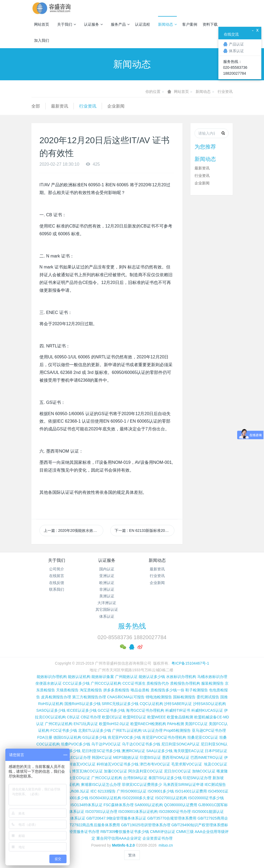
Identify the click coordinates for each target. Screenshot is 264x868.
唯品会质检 (140, 690)
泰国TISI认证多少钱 (165, 778)
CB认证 (73, 717)
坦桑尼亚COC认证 (203, 737)
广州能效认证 (126, 677)
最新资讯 (60, 106)
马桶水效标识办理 (212, 677)
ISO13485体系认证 (87, 805)
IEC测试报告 (215, 784)
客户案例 (190, 24)
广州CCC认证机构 (106, 683)
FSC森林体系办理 (119, 805)
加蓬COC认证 (115, 771)
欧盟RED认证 (135, 717)
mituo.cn (166, 845)
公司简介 (57, 569)
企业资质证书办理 (157, 838)
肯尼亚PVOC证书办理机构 (164, 737)
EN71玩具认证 (86, 724)
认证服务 (93, 24)
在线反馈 (57, 583)
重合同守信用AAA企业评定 (119, 838)
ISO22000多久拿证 (138, 798)
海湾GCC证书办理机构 (145, 710)
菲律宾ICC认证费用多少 (142, 784)
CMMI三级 (185, 832)
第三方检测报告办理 (89, 697)
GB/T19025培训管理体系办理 (146, 825)
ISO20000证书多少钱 (206, 798)
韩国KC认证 (102, 757)
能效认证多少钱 (152, 677)
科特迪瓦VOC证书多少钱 (118, 764)
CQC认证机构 (151, 704)
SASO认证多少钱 (51, 710)
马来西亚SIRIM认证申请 (183, 784)
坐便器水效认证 (49, 683)
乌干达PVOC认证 (106, 744)
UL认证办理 (153, 730)
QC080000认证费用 (181, 805)
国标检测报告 (184, 697)
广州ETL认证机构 (127, 730)
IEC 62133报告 (103, 791)
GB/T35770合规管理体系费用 (172, 818)
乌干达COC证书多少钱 (141, 744)
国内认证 (107, 569)
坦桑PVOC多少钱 (76, 744)
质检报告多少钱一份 (167, 690)
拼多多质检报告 (116, 690)
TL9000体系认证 (70, 812)
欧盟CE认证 (112, 717)
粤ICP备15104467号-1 (190, 663)
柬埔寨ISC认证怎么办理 (101, 784)
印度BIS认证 (150, 757)
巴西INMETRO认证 (207, 757)
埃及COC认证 (216, 764)
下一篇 (144, 530)
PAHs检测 (176, 724)
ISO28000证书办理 (175, 812)
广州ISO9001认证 (132, 791)
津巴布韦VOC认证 (155, 764)
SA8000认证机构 (149, 805)
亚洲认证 (107, 576)
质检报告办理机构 (185, 683)
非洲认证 (107, 589)
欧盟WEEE (157, 717)
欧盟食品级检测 (180, 717)
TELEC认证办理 (77, 757)
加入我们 (42, 40)
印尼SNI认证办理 (197, 778)
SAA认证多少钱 (159, 751)
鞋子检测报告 (197, 690)
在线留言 (57, 576)
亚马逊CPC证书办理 (209, 730)
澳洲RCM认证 (133, 751)
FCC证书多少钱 (64, 730)
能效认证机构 (79, 677)
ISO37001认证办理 (101, 812)
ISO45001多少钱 (74, 798)
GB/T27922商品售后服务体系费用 (92, 825)
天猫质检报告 (67, 690)
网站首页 (42, 24)
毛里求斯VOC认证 (186, 764)
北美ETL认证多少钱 (95, 730)
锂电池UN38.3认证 (74, 791)
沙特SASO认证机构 (209, 704)
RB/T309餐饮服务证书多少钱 (125, 832)
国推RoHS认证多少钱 (82, 704)
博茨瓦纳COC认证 (87, 771)
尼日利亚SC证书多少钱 (101, 751)
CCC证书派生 (134, 683)
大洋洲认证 (107, 603)
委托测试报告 (208, 697)
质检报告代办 (158, 683)
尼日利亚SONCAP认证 (180, 744)
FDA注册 (45, 737)
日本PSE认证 (216, 751)
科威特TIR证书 (178, 710)
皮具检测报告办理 (56, 697)
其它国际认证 (107, 609)
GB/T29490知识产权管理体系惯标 (200, 825)
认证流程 (142, 24)
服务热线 (132, 626)
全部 (36, 106)
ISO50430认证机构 (105, 798)
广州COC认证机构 (107, 778)
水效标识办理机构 (181, 677)
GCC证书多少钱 (111, 710)
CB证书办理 (91, 717)
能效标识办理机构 (52, 677)
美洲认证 (107, 596)
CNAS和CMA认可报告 (126, 697)
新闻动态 (167, 24)
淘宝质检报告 (91, 690)
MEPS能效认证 (126, 757)
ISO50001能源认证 (208, 812)
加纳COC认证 (204, 771)
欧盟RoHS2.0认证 (114, 724)
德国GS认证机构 (67, 737)
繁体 (132, 855)
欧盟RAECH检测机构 (148, 724)
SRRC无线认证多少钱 (120, 704)
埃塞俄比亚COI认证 (74, 778)
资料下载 (210, 24)
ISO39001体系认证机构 (138, 812)
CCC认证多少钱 (76, 683)
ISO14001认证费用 (191, 791)
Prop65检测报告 (177, 730)
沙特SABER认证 (178, 704)
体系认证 (107, 616)
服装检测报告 (212, 683)
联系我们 (57, 589)
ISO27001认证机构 (171, 798)
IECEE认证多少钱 (82, 710)
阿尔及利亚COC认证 (146, 771)
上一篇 (74, 530)
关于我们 (67, 24)
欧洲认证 (107, 583)
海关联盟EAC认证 (189, 751)
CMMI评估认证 (162, 832)
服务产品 (120, 24)
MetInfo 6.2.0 (124, 845)
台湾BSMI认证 (135, 778)
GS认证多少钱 (94, 737)
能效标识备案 (103, 677)
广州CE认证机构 (59, 724)
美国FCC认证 (196, 724)
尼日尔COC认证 (177, 771)
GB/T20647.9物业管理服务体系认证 (116, 818)
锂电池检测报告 (159, 697)
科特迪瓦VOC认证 (80, 764)
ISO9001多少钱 (161, 791)
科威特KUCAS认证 (207, 710)
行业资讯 (225, 92)
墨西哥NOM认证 (176, 757)
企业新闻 (116, 106)
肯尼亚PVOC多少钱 (124, 737)
